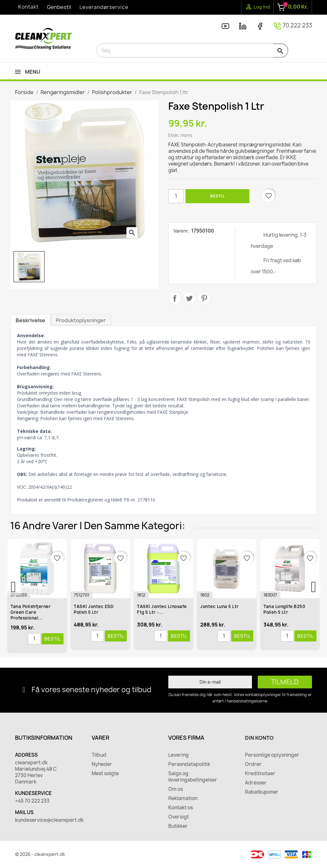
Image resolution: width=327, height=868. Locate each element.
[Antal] (176, 196)
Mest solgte (105, 774)
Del (175, 298)
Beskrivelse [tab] (30, 320)
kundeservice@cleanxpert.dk (49, 820)
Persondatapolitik (189, 764)
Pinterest (204, 298)
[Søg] (192, 50)
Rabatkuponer (262, 792)
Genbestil (59, 7)
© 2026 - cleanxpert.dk (40, 854)
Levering (179, 755)
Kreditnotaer (260, 774)
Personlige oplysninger (272, 755)
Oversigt (179, 817)
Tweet (189, 298)
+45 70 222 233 (32, 801)
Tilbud (99, 755)
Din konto (259, 738)
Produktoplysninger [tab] (81, 320)
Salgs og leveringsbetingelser (193, 777)
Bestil (217, 196)
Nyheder (102, 764)
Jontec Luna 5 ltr (221, 606)
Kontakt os (181, 808)
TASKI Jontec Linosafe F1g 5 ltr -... (163, 609)
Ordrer (253, 764)
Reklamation (183, 798)
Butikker (178, 826)
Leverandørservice (104, 7)
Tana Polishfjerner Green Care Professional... (32, 612)
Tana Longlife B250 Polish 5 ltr (286, 609)
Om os (176, 789)
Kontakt (28, 7)
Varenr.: (182, 231)
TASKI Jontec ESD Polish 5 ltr (95, 609)
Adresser (256, 783)
